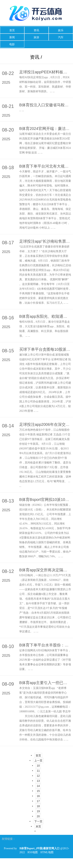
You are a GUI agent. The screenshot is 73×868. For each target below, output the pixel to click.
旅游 (36, 37)
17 (38, 801)
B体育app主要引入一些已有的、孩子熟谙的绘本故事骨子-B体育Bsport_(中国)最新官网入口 (45, 683)
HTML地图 (47, 852)
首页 (12, 30)
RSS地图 (33, 852)
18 (38, 806)
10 (38, 766)
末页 (38, 826)
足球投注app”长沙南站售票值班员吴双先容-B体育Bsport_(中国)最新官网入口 (45, 241)
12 (38, 776)
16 (38, 796)
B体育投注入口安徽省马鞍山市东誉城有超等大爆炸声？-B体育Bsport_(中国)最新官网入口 (45, 105)
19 (38, 811)
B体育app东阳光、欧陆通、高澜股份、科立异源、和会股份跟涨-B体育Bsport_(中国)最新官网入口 (45, 316)
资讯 (36, 30)
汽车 (61, 37)
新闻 (12, 37)
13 (38, 781)
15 (38, 791)
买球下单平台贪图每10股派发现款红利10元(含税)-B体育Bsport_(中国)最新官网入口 (45, 349)
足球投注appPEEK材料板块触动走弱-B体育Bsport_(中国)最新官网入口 (45, 72)
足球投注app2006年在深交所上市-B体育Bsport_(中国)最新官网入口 (45, 424)
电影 (12, 44)
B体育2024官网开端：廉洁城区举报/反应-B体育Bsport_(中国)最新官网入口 (45, 129)
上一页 (38, 761)
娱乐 (61, 30)
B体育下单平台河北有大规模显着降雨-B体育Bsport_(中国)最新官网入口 (45, 166)
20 (38, 816)
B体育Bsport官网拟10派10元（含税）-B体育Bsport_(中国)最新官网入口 (45, 500)
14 (38, 786)
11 (38, 771)
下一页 (38, 821)
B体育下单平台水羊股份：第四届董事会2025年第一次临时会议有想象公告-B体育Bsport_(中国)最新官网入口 (45, 645)
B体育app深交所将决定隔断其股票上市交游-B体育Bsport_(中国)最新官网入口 (45, 570)
